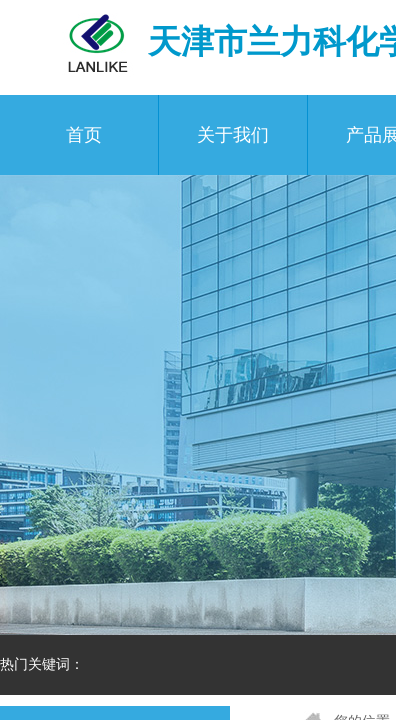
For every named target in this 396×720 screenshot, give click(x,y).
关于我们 (233, 135)
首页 (84, 135)
